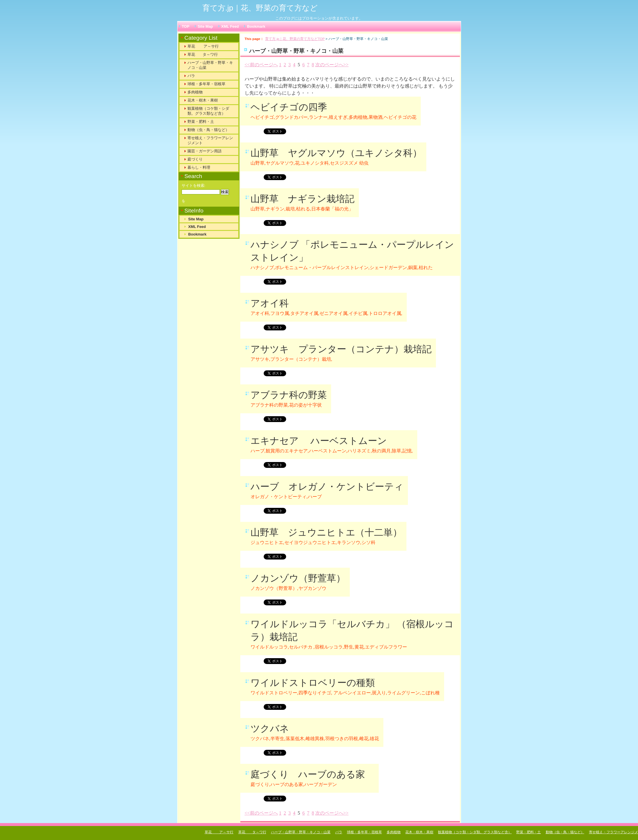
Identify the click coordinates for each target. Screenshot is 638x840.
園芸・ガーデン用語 (205, 151)
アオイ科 (270, 303)
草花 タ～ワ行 (203, 54)
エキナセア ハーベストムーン (319, 441)
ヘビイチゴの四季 (289, 107)
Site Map (205, 26)
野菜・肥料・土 (201, 122)
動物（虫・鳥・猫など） (208, 130)
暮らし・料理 (199, 167)
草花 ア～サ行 (203, 46)
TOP (186, 26)
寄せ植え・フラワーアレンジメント (210, 140)
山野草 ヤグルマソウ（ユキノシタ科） (336, 153)
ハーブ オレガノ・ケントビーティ (327, 487)
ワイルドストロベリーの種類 (313, 683)
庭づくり (195, 159)
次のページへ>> (332, 65)
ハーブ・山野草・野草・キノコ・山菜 (210, 65)
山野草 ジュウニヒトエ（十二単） (326, 532)
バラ (191, 76)
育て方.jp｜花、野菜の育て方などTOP (295, 39)
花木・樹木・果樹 (203, 100)
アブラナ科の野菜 (289, 395)
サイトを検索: (194, 186)
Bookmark (256, 26)
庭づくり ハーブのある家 (312, 774)
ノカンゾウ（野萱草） (298, 578)
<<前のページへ (261, 65)
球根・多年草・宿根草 (206, 84)
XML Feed (230, 26)
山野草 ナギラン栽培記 (303, 199)
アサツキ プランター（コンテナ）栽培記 (341, 349)
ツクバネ (270, 729)
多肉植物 (195, 92)
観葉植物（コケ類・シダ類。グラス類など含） (208, 111)
